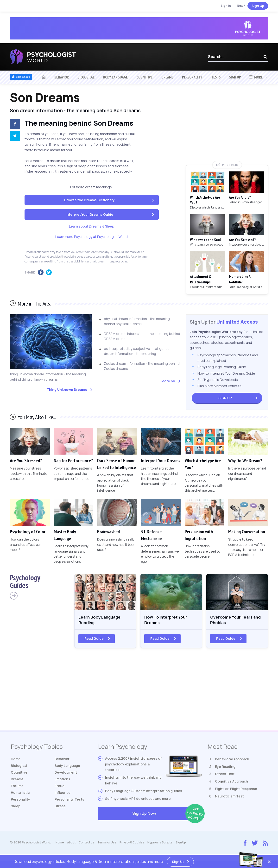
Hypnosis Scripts (164, 845)
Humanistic (20, 795)
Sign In (226, 6)
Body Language (115, 77)
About (72, 845)
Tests (216, 77)
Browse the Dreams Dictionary (89, 200)
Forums (17, 788)
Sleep (16, 808)
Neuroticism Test (229, 798)
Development (66, 774)
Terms (110, 845)
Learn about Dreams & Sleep (92, 226)
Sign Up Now (167, 816)
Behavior (62, 77)
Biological (86, 77)
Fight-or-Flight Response (236, 791)
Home (16, 761)
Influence (63, 795)
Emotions (62, 781)
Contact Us (88, 845)
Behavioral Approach (232, 761)
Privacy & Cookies (136, 845)
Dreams (167, 77)
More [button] (256, 77)
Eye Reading (225, 769)
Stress (60, 808)
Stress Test (225, 776)
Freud (60, 788)
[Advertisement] (227, 126)
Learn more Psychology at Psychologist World (92, 237)
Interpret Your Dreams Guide (89, 214)
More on (168, 381)
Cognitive (145, 77)
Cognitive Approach (231, 784)
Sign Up (258, 6)
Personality (192, 77)
